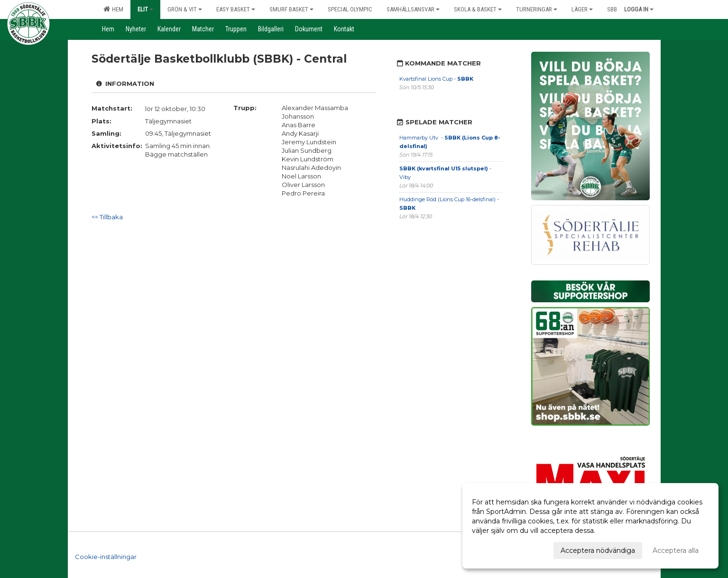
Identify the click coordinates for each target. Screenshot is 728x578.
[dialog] (590, 526)
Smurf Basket (291, 9)
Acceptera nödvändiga (598, 550)
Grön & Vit (185, 9)
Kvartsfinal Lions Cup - (436, 79)
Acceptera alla (676, 550)
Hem (113, 9)
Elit (145, 9)
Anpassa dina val (499, 549)
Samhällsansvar (413, 9)
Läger (582, 9)
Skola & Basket (478, 9)
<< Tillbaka (107, 217)
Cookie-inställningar (106, 551)
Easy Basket (236, 9)
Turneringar (537, 9)
